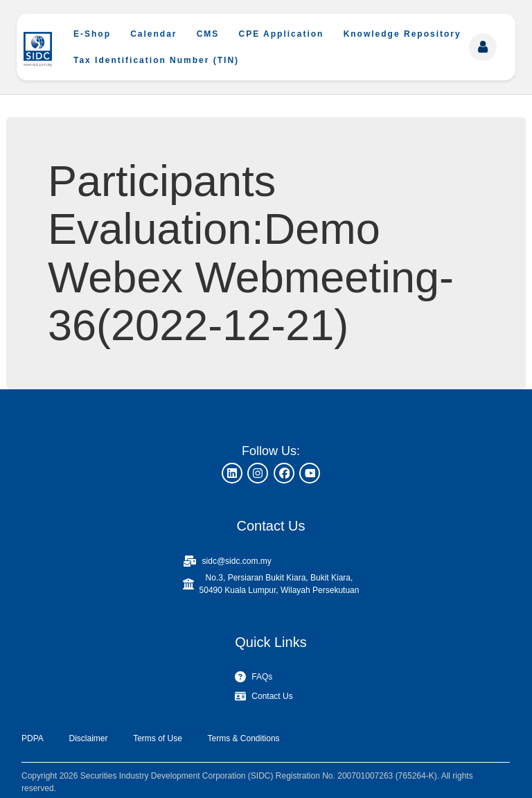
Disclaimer (88, 738)
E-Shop (92, 34)
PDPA (33, 738)
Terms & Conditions (244, 738)
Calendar (153, 34)
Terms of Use (158, 738)
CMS (208, 34)
